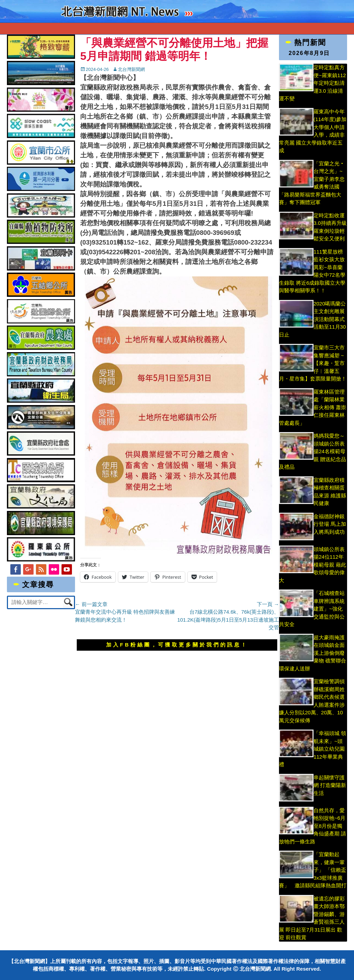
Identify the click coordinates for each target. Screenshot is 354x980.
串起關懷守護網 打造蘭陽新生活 (330, 785)
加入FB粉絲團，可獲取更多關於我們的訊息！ (177, 645)
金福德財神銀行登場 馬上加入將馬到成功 (330, 524)
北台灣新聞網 (131, 69)
